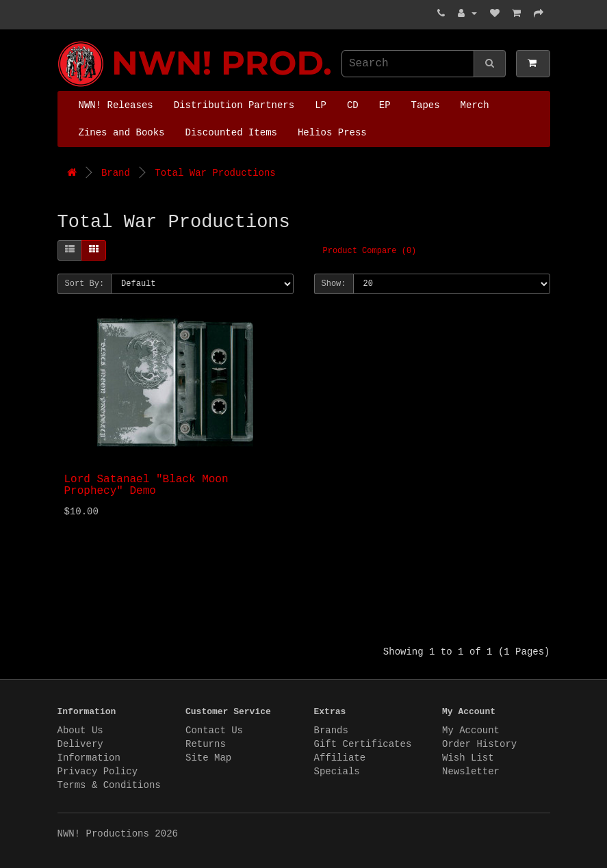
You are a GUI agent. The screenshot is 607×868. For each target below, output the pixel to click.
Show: (334, 284)
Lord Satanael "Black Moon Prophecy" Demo (146, 486)
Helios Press (332, 133)
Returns (206, 744)
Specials (337, 772)
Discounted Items (231, 133)
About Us (80, 731)
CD (353, 105)
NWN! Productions (61, 41)
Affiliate (340, 758)
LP (321, 105)
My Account (471, 731)
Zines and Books (122, 133)
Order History (479, 744)
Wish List (468, 758)
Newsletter (471, 772)
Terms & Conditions (109, 785)
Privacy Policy (98, 772)
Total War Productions (215, 173)
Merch (475, 105)
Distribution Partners (234, 105)
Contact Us (214, 731)
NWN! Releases (116, 105)
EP (385, 105)
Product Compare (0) (370, 251)
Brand (116, 173)
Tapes (426, 105)
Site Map (208, 758)
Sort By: (85, 284)
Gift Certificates (363, 744)
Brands (331, 731)
